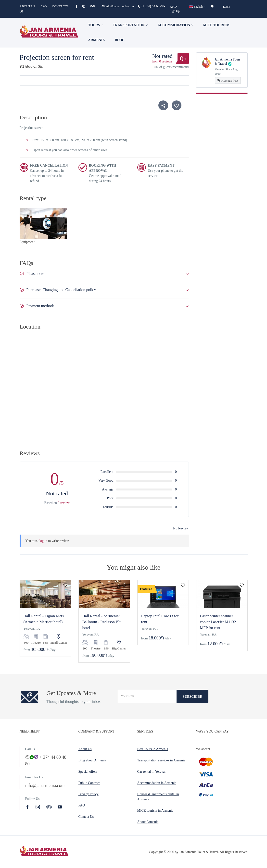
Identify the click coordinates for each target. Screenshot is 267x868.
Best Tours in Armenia (153, 749)
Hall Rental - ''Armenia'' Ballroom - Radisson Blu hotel (102, 622)
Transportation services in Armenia (161, 760)
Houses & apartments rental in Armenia (158, 797)
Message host (228, 80)
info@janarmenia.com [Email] (118, 6)
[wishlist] (212, 7)
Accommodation (175, 25)
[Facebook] (79, 6)
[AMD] (175, 7)
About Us (85, 749)
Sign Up (175, 11)
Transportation (130, 25)
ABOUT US (27, 6)
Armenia (97, 40)
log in (43, 541)
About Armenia (148, 822)
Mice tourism (216, 25)
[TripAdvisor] (93, 6)
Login (227, 7)
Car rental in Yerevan (152, 772)
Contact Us (86, 817)
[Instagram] (86, 6)
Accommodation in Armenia (157, 783)
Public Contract (89, 783)
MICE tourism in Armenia (155, 811)
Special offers (88, 772)
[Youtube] (60, 807)
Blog (120, 40)
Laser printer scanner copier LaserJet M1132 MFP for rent (218, 622)
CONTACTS (60, 6)
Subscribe (192, 697)
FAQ (44, 6)
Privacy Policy (89, 794)
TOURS (96, 25)
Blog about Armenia (92, 760)
